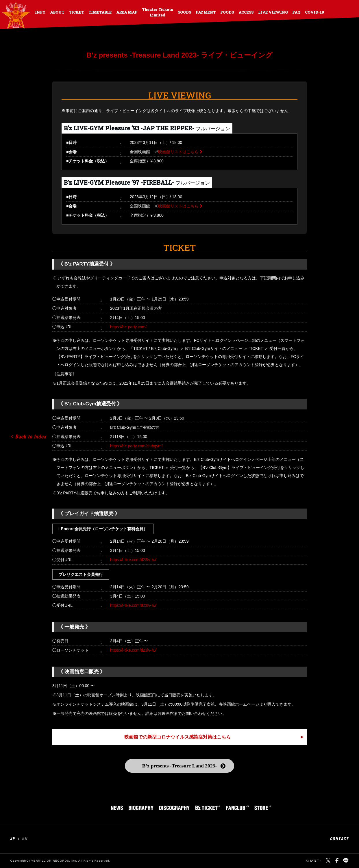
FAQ (296, 12)
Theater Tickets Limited (157, 12)
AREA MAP (127, 12)
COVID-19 (314, 12)
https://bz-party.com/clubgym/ (136, 446)
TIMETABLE (100, 12)
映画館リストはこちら (178, 152)
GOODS (184, 12)
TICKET (76, 12)
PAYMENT (206, 12)
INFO (40, 12)
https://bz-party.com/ (128, 327)
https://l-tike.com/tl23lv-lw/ (133, 560)
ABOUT (57, 12)
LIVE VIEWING (273, 12)
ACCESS (246, 12)
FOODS (227, 12)
